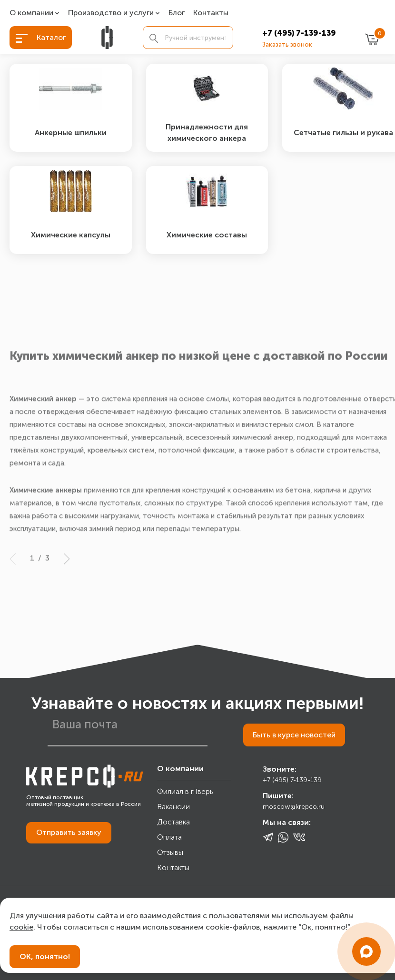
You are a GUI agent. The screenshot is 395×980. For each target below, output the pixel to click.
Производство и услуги (111, 13)
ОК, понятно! (45, 956)
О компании (31, 13)
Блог (177, 13)
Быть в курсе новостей (294, 737)
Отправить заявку (69, 834)
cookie (21, 927)
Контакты (211, 13)
